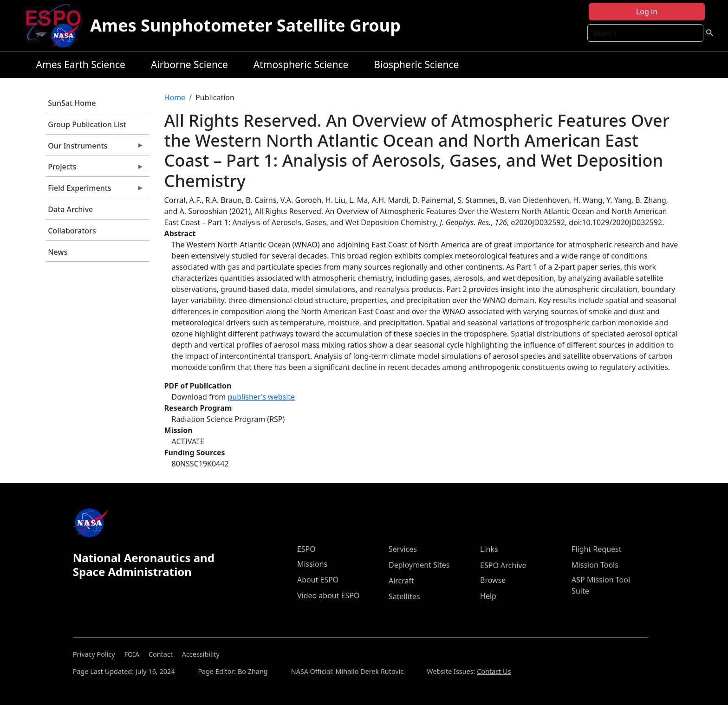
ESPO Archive (503, 565)
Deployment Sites (419, 565)
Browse (493, 580)
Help (488, 596)
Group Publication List (87, 124)
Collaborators (72, 231)
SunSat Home (72, 103)
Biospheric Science (416, 65)
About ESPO (318, 580)
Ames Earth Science (81, 65)
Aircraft (401, 581)
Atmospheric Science (301, 65)
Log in (647, 12)
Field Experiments (95, 190)
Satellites (404, 596)
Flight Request (596, 549)
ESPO (306, 549)
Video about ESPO (328, 595)
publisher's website (261, 397)
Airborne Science (189, 65)
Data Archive (70, 209)
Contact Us (494, 671)
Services (403, 549)
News (58, 252)
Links (489, 549)
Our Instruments (95, 148)
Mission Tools (595, 565)
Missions (312, 564)
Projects (95, 169)
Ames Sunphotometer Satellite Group (245, 25)
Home (175, 97)
